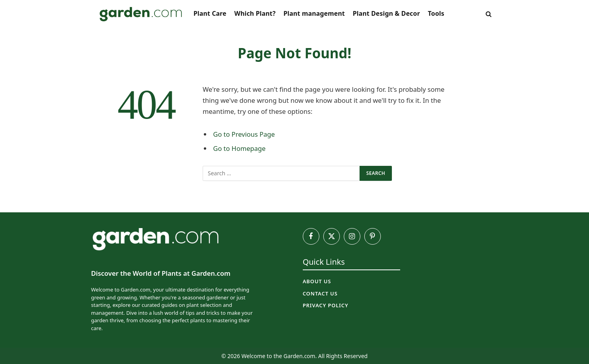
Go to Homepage (240, 148)
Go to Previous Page (244, 134)
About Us (317, 281)
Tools (436, 13)
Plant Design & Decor (387, 13)
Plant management (314, 13)
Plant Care (210, 13)
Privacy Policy (326, 305)
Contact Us (320, 293)
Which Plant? (255, 13)
